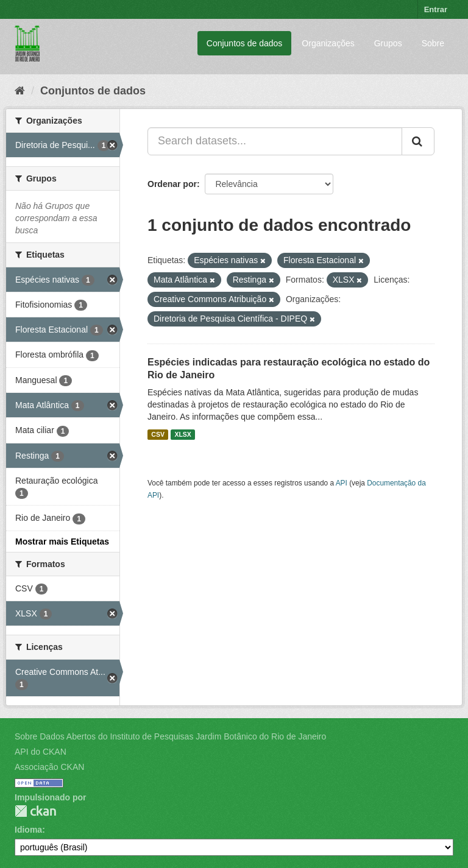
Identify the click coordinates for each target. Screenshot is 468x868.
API (342, 483)
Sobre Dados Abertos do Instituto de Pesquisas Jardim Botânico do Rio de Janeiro (170, 736)
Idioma (28, 830)
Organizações (328, 43)
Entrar (436, 9)
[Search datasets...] (275, 141)
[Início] (20, 91)
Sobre (433, 43)
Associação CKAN (49, 767)
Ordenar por (172, 184)
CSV (158, 434)
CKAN (35, 811)
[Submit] (418, 141)
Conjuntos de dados (245, 43)
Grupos (388, 43)
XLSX (183, 434)
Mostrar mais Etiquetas (62, 542)
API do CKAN (41, 752)
